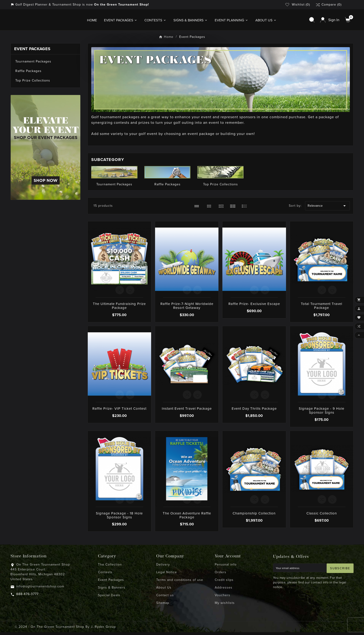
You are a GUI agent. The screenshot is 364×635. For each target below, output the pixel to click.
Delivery (163, 567)
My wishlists (225, 606)
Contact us (165, 598)
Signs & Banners (112, 590)
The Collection (110, 567)
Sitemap (163, 606)
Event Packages (32, 52)
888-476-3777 (27, 597)
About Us (164, 590)
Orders (221, 575)
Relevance (327, 209)
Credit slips (224, 583)
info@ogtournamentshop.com (40, 589)
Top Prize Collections (33, 83)
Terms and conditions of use (180, 583)
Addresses (224, 590)
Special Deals (109, 598)
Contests (105, 575)
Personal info (226, 567)
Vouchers (223, 598)
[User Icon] (330, 21)
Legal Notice (167, 575)
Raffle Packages (28, 74)
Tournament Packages (33, 64)
